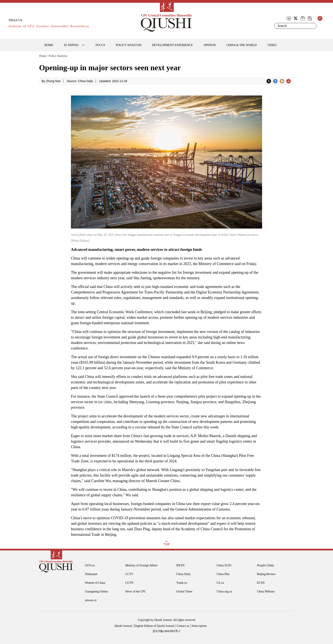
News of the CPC (136, 591)
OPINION (210, 45)
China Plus (223, 574)
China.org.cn (224, 591)
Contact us (183, 626)
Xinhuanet (91, 574)
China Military (266, 591)
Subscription (199, 626)
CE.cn (220, 583)
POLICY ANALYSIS (129, 45)
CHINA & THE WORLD (242, 45)
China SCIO (224, 565)
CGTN (129, 583)
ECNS (261, 583)
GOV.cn (90, 565)
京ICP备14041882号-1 (166, 631)
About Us (16, 20)
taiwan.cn (91, 600)
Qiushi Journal (123, 626)
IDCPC (181, 565)
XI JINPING (71, 45)
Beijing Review (266, 574)
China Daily (183, 574)
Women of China (95, 583)
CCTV (129, 574)
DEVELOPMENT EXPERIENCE (172, 45)
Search (313, 26)
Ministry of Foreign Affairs (142, 565)
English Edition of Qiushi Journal (154, 626)
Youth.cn (182, 583)
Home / (44, 56)
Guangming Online (96, 591)
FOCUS (100, 45)
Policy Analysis (58, 56)
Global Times (184, 591)
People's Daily (266, 565)
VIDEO (272, 45)
